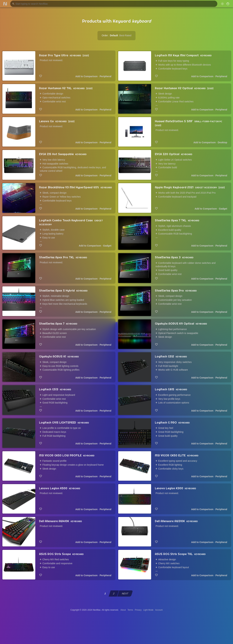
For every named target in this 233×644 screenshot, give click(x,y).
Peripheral (106, 76)
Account (159, 610)
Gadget (223, 209)
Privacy (138, 610)
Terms (130, 610)
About (123, 610)
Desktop (222, 142)
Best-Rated (125, 35)
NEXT (125, 594)
